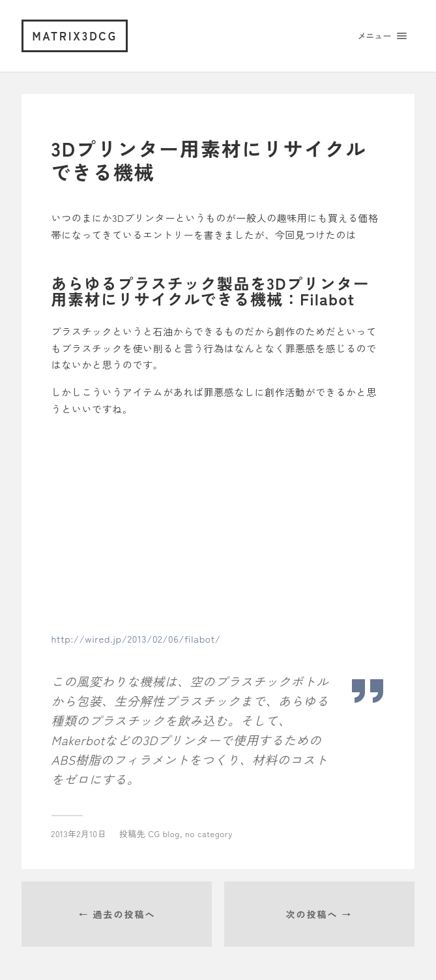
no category (209, 834)
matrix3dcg (75, 36)
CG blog (164, 834)
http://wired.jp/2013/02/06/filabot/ (136, 638)
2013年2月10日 (79, 834)
